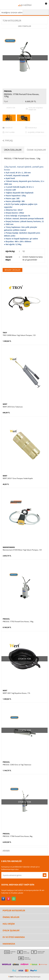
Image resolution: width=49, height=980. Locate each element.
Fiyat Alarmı (10, 132)
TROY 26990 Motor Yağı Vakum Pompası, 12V (19, 335)
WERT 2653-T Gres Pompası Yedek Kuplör (18, 478)
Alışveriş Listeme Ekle (36, 132)
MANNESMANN (9, 547)
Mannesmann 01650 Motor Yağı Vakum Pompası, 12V (22, 550)
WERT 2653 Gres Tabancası (13, 407)
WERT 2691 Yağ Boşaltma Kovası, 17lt (16, 693)
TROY (5, 333)
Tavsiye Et (9, 128)
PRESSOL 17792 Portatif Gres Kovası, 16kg (18, 622)
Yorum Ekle (32, 128)
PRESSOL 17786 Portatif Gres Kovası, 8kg (18, 836)
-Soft (11, 977)
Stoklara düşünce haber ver (36, 109)
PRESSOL (8, 91)
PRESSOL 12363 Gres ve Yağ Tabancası (17, 765)
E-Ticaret (17, 977)
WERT (5, 404)
